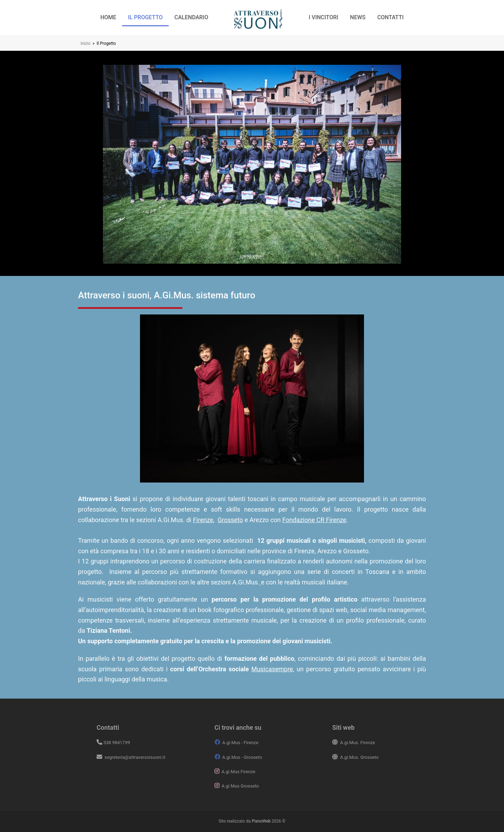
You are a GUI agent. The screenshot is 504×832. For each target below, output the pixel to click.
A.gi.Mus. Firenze (358, 743)
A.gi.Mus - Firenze (240, 743)
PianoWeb (261, 821)
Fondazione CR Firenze (314, 520)
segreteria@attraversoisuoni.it (134, 757)
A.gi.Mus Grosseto (240, 786)
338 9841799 (117, 743)
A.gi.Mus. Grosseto (359, 757)
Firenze (203, 520)
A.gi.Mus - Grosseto (242, 757)
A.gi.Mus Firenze (238, 772)
